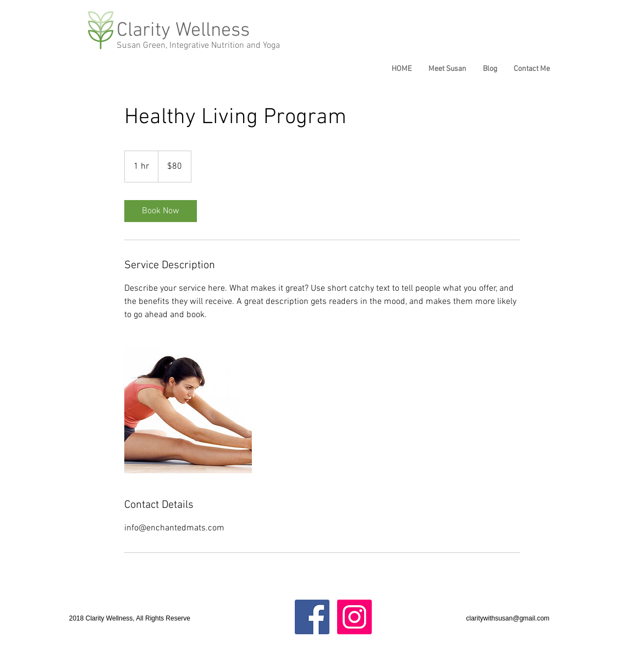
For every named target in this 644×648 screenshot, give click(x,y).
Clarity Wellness (183, 31)
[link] (161, 211)
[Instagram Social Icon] (354, 617)
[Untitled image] (188, 409)
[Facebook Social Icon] (312, 617)
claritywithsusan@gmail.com (508, 618)
